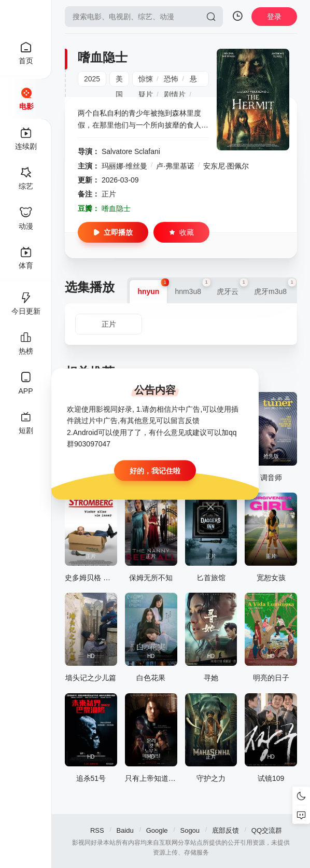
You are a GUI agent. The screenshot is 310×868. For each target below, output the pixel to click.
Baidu (125, 830)
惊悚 (146, 79)
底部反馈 (226, 830)
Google (157, 830)
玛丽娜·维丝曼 (124, 166)
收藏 (181, 232)
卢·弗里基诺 (175, 166)
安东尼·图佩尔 (226, 166)
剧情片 (175, 94)
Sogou (190, 830)
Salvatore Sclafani (131, 151)
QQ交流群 (267, 830)
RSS (97, 830)
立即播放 (113, 232)
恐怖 (171, 79)
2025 (92, 79)
